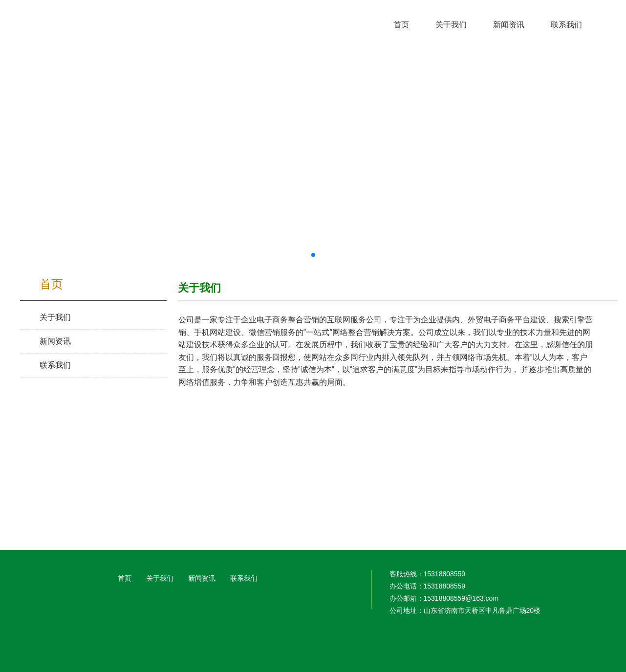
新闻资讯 (202, 578)
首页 (125, 578)
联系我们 (244, 578)
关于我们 (160, 578)
